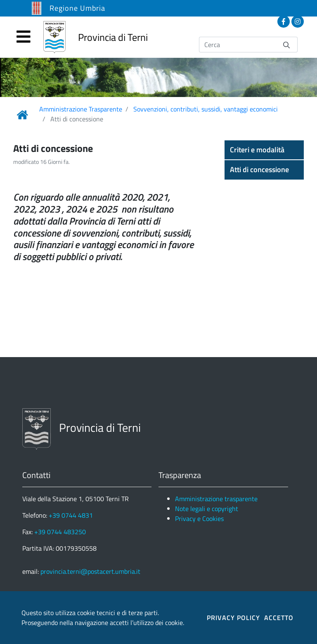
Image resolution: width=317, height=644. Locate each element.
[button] (264, 150)
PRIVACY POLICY (233, 618)
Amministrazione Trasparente (81, 109)
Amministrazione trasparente (216, 499)
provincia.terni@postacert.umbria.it (90, 571)
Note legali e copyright (207, 509)
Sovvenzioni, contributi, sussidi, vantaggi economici (206, 109)
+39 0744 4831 (71, 515)
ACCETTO (279, 618)
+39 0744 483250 (60, 532)
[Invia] (286, 44)
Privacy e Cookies (199, 519)
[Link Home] (22, 115)
